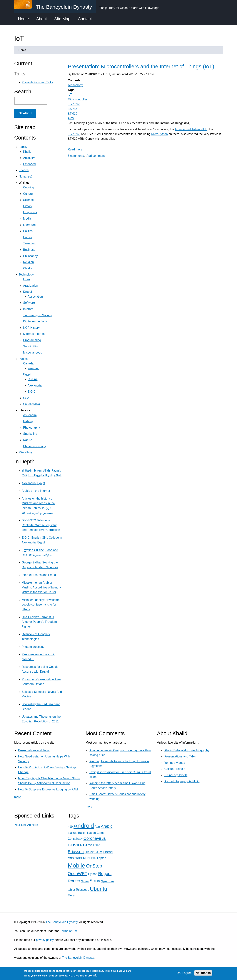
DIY (97, 845)
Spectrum (107, 881)
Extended (29, 164)
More (71, 895)
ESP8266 (74, 104)
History (28, 206)
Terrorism (29, 243)
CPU (91, 845)
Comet (101, 833)
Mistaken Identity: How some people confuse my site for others (41, 605)
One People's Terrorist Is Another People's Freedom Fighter (39, 622)
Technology (75, 85)
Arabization (31, 286)
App (97, 827)
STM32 (73, 114)
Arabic (107, 826)
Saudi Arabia (32, 404)
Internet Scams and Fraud (39, 575)
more (18, 797)
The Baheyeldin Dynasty (62, 922)
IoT (70, 95)
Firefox (89, 852)
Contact (85, 19)
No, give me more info (83, 975)
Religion (29, 262)
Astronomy (30, 415)
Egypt (27, 374)
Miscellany (26, 452)
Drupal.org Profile (176, 775)
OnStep (94, 866)
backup (73, 833)
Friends (24, 170)
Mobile (76, 865)
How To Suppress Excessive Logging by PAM (48, 789)
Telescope (82, 890)
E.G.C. (32, 392)
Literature (29, 225)
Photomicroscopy (35, 446)
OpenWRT (77, 874)
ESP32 (72, 109)
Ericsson (76, 852)
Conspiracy (75, 839)
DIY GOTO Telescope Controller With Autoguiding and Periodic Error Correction (41, 525)
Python (93, 874)
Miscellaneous (32, 353)
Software (29, 303)
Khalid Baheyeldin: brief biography (187, 750)
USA (26, 398)
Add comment (96, 156)
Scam (85, 881)
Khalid (27, 152)
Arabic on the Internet (36, 491)
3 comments (76, 156)
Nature (28, 440)
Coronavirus (95, 838)
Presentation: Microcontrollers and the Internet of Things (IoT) (141, 67)
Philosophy (30, 256)
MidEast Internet (34, 334)
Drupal (27, 292)
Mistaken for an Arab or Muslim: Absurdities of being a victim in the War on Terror (41, 587)
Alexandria (35, 385)
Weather (33, 368)
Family (23, 147)
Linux (27, 279)
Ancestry (29, 158)
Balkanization (87, 833)
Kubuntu (90, 858)
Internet (28, 309)
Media (27, 219)
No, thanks (203, 973)
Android (84, 826)
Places (23, 359)
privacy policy (45, 940)
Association (35, 297)
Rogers (105, 874)
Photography (32, 428)
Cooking (29, 187)
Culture (28, 194)
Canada (28, 363)
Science (28, 200)
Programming (32, 340)
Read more (75, 149)
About (42, 19)
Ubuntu (99, 889)
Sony (95, 881)
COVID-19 (77, 845)
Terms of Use (69, 931)
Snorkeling (30, 434)
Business (29, 250)
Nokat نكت (26, 176)
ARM (71, 118)
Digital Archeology (35, 321)
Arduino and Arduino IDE (191, 129)
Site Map (62, 19)
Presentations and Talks (37, 82)
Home (23, 19)
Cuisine (32, 379)
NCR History (31, 328)
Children (29, 268)
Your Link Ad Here (26, 825)
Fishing (28, 421)
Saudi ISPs (30, 346)
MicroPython (160, 134)
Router (74, 881)
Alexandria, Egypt (33, 483)
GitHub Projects (175, 769)
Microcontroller (77, 99)
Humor (28, 237)
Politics (28, 231)
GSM (99, 852)
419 (70, 827)
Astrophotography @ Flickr (182, 781)
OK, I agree (184, 973)
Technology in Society (37, 315)
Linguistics (30, 212)
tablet (71, 890)
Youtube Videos (175, 763)
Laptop (102, 858)
